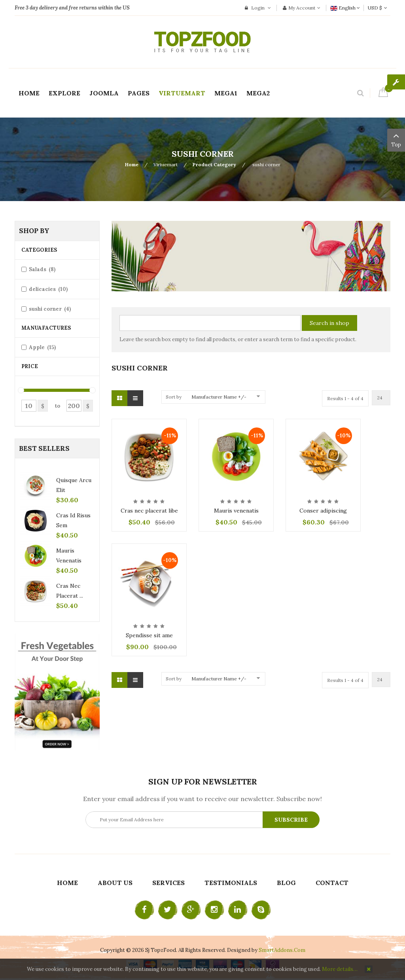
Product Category (214, 164)
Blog (286, 883)
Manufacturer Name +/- (219, 397)
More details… (340, 969)
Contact (332, 883)
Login (258, 8)
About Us (115, 883)
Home (132, 164)
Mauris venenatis (236, 511)
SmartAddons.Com (282, 950)
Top (396, 139)
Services (168, 883)
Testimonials (231, 883)
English (345, 8)
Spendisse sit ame (149, 635)
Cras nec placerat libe (149, 511)
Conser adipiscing (323, 511)
